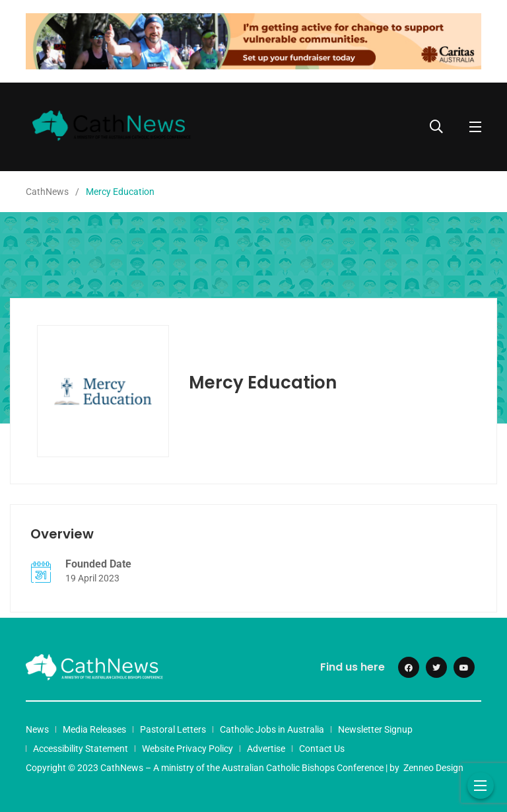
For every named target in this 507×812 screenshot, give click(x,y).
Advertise (266, 749)
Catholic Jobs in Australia (272, 729)
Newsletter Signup (375, 729)
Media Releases (94, 729)
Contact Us (322, 749)
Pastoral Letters (173, 729)
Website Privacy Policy (187, 749)
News (37, 729)
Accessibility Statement (81, 749)
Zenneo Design (433, 768)
